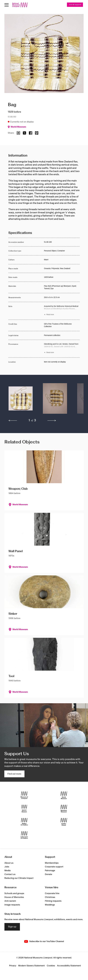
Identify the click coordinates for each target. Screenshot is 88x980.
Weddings (50, 905)
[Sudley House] (64, 822)
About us (9, 863)
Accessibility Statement (69, 966)
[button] (21, 400)
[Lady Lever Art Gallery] (24, 835)
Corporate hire (52, 893)
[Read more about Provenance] (62, 349)
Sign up (12, 927)
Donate (49, 874)
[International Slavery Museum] (24, 809)
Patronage (50, 871)
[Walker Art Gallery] (24, 822)
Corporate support (54, 867)
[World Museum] (64, 795)
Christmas (50, 897)
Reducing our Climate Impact (19, 878)
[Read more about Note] (62, 311)
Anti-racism (10, 901)
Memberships (52, 863)
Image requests (12, 905)
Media (7, 871)
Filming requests (53, 901)
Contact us (10, 874)
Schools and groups (14, 893)
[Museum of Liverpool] (24, 795)
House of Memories (14, 897)
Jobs (7, 867)
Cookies (51, 966)
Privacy (13, 966)
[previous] (13, 421)
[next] (52, 421)
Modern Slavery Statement (32, 966)
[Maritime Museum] (64, 809)
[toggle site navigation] (7, 5)
